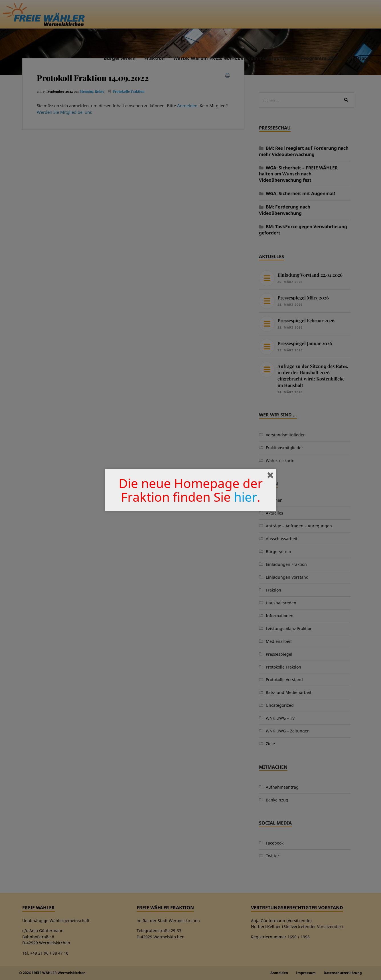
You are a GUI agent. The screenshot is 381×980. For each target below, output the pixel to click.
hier (245, 497)
